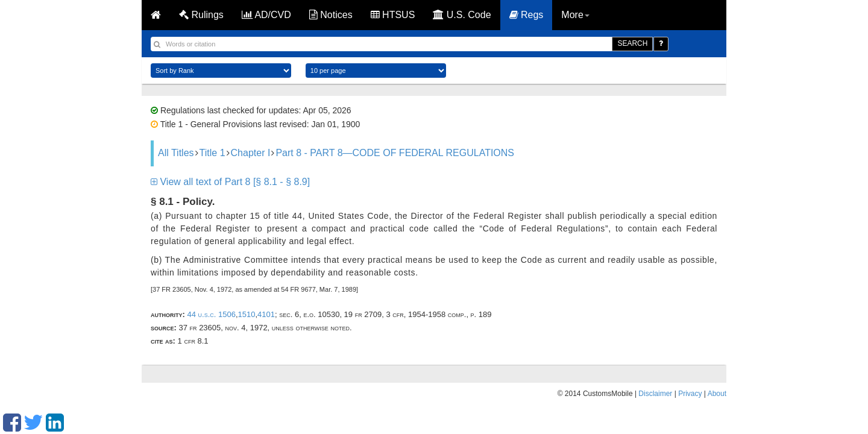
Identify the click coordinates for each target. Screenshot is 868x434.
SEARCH (632, 43)
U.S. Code (462, 15)
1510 (247, 314)
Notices (331, 15)
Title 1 (212, 153)
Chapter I (251, 153)
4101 (266, 314)
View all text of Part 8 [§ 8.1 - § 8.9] (230, 182)
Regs (527, 15)
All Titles (176, 153)
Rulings (201, 15)
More (575, 15)
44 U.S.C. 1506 (211, 314)
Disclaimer (655, 394)
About (717, 394)
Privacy (690, 394)
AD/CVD (266, 15)
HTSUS (393, 15)
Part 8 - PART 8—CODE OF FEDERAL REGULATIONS (395, 153)
